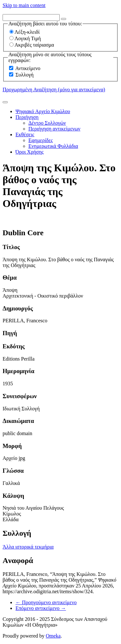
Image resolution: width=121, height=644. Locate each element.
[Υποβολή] (5, 102)
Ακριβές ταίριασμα (32, 45)
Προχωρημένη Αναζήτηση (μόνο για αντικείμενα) (54, 89)
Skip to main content (24, 5)
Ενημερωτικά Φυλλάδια (53, 146)
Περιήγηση (27, 117)
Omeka (53, 636)
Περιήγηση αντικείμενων (54, 129)
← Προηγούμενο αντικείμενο (46, 602)
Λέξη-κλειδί (25, 32)
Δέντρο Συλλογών (47, 123)
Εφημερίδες (41, 140)
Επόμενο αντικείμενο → (41, 608)
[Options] (64, 19)
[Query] (31, 18)
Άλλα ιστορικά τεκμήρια (28, 547)
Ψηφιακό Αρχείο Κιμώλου (43, 111)
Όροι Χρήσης (30, 152)
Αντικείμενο (28, 68)
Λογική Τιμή (25, 38)
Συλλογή (25, 75)
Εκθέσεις (25, 134)
